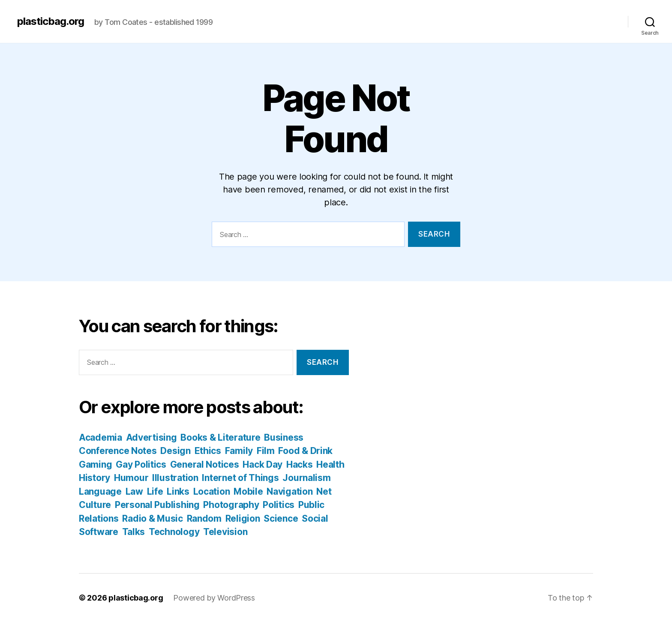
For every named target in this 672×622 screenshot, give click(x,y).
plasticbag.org (51, 21)
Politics (279, 505)
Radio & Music (153, 518)
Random (204, 518)
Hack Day (262, 464)
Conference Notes (118, 451)
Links (178, 491)
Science (281, 518)
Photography (231, 505)
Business (284, 437)
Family (239, 451)
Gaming (95, 464)
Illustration (175, 478)
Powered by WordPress (214, 598)
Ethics (208, 451)
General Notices (205, 464)
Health (330, 464)
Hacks (300, 464)
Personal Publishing (157, 505)
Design (175, 451)
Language (100, 491)
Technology (174, 532)
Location (212, 491)
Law (134, 491)
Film (266, 451)
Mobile (248, 491)
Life (155, 491)
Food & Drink (305, 451)
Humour (131, 478)
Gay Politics (141, 464)
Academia (100, 437)
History (94, 478)
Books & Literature (220, 437)
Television (225, 532)
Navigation (289, 491)
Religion (243, 518)
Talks (134, 532)
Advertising (151, 437)
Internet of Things (240, 478)
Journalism (306, 478)
